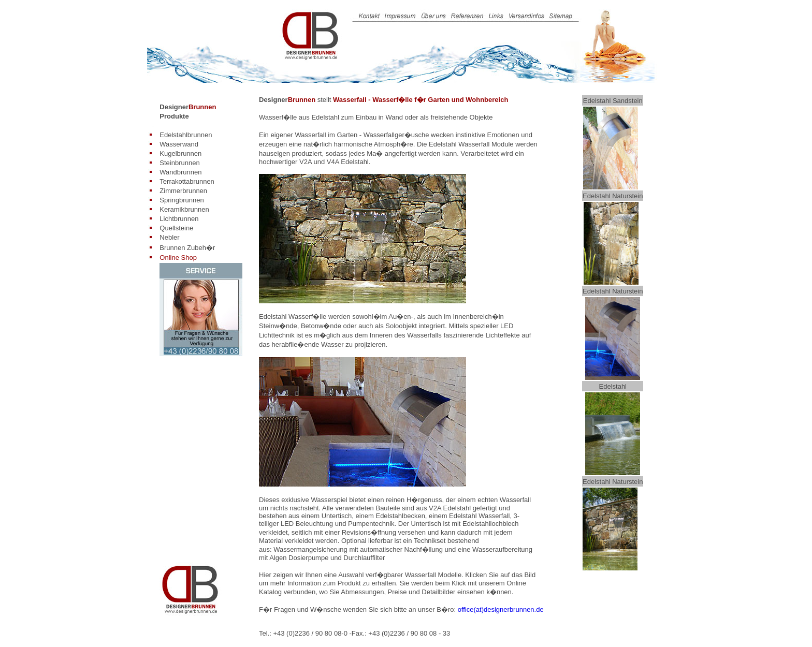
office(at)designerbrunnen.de (501, 609)
